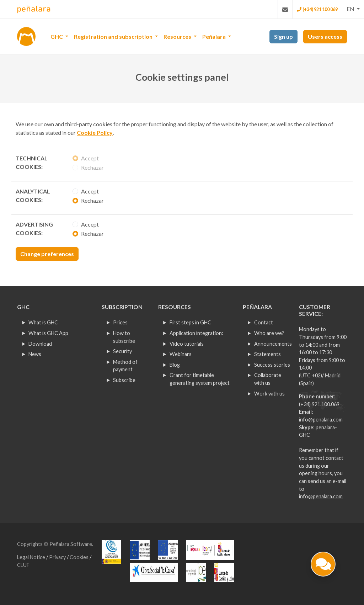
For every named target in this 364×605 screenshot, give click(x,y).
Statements (267, 354)
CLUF (23, 565)
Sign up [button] (283, 36)
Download (40, 344)
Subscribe (124, 380)
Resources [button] (178, 36)
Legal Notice (32, 557)
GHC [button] (57, 36)
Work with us (269, 394)
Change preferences (47, 254)
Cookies (80, 557)
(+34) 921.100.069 (319, 404)
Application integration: (196, 333)
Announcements (273, 344)
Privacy (58, 557)
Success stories (272, 365)
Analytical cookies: (33, 195)
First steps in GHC (190, 322)
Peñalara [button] (215, 36)
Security (122, 351)
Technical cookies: (32, 162)
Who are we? (269, 333)
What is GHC (43, 322)
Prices (120, 322)
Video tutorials (187, 344)
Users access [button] (325, 36)
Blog (175, 365)
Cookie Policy (95, 132)
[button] (353, 9)
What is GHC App (48, 333)
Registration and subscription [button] (114, 36)
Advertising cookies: (34, 229)
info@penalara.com (321, 420)
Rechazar (92, 167)
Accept (90, 158)
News (35, 354)
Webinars (181, 354)
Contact (264, 322)
